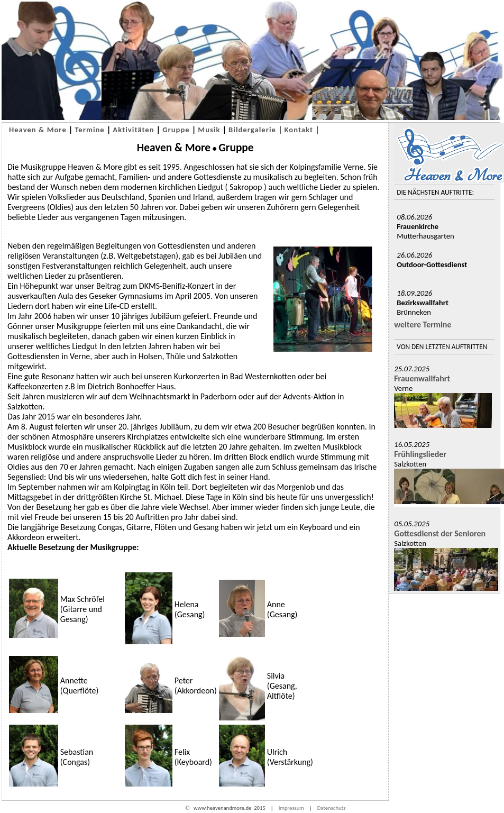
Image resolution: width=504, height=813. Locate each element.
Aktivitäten (133, 130)
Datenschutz (332, 808)
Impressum (291, 808)
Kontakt (299, 130)
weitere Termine (423, 325)
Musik (209, 130)
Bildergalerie (252, 130)
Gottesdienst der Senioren (440, 533)
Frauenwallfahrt (422, 378)
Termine (89, 130)
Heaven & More (38, 130)
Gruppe (176, 130)
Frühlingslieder (420, 454)
